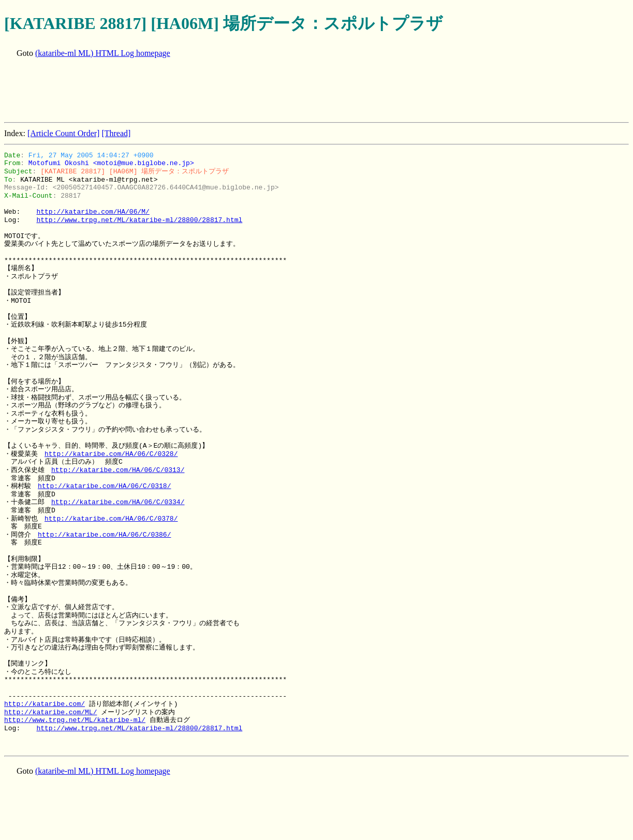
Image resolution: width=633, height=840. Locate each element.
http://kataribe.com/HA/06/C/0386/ (104, 535)
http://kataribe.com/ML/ (50, 712)
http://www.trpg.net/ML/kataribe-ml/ (75, 720)
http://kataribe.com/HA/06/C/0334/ (118, 502)
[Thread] (116, 133)
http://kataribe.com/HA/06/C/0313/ (118, 470)
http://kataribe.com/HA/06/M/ (93, 212)
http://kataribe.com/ (45, 704)
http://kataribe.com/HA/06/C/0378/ (111, 519)
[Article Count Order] (64, 133)
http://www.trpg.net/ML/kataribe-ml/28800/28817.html (139, 220)
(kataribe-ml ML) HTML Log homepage (103, 53)
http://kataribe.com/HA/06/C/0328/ (111, 454)
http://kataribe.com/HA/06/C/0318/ (104, 486)
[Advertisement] (193, 91)
